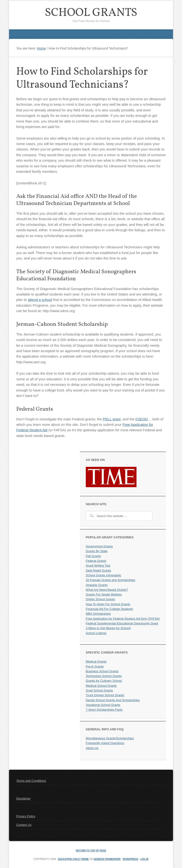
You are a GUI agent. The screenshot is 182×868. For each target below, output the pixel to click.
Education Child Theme (73, 859)
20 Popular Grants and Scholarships (111, 580)
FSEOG (142, 419)
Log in (144, 859)
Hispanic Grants (97, 585)
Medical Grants (96, 661)
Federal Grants (96, 561)
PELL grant (112, 419)
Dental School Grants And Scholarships (113, 700)
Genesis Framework (107, 859)
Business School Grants (102, 671)
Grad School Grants (99, 690)
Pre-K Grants (95, 666)
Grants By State (97, 551)
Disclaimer (23, 798)
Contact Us (24, 825)
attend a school (40, 300)
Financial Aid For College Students (109, 609)
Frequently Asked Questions (105, 743)
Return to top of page (91, 851)
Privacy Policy (26, 816)
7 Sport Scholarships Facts (104, 710)
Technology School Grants (104, 676)
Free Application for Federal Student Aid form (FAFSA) (123, 619)
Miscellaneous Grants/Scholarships (110, 738)
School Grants (91, 13)
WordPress (131, 859)
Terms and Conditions (31, 781)
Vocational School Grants (103, 705)
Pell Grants (93, 556)
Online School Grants (100, 599)
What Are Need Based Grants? (107, 590)
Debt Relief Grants (98, 570)
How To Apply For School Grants (108, 604)
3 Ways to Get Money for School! (108, 628)
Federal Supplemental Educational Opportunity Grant (122, 623)
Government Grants (99, 546)
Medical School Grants (101, 686)
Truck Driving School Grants (105, 695)
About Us (92, 748)
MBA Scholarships (98, 614)
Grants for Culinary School (104, 681)
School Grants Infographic (104, 575)
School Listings (96, 633)
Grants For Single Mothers (104, 594)
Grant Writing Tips (98, 566)
